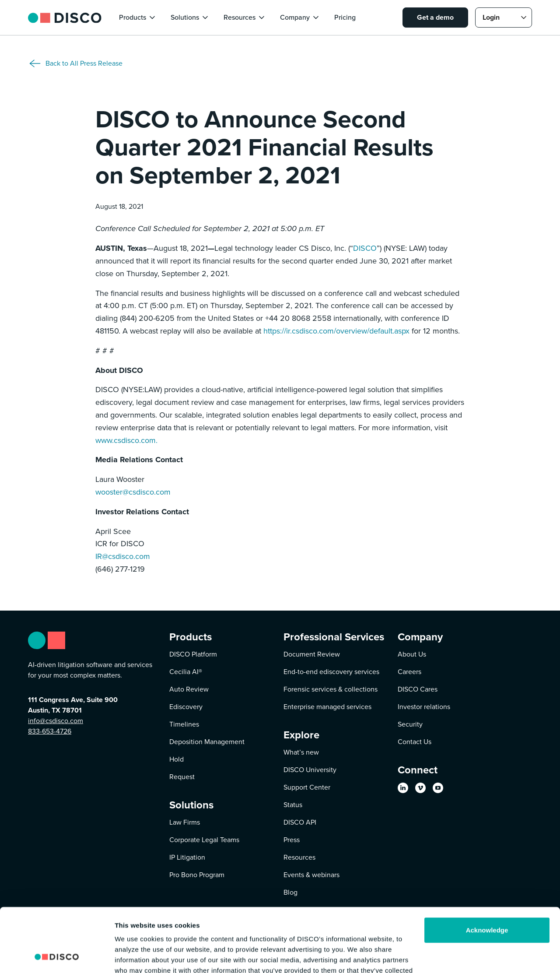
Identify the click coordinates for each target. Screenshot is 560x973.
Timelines (184, 724)
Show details (135, 956)
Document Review (312, 654)
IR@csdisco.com (123, 556)
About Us (412, 654)
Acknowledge (487, 870)
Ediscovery (186, 707)
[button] (138, 18)
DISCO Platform (193, 654)
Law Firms (185, 822)
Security (410, 724)
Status (293, 805)
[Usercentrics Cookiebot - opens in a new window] (57, 956)
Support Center (307, 787)
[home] (65, 17)
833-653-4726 (50, 731)
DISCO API (300, 822)
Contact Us (415, 742)
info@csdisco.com (56, 721)
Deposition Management (207, 742)
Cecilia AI (186, 672)
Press (292, 840)
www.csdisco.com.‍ (126, 440)
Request (182, 777)
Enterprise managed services (327, 707)
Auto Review (189, 689)
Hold (177, 759)
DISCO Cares (418, 689)
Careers (409, 672)
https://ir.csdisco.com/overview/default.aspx (336, 331)
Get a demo (435, 17)
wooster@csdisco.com (133, 492)
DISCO (365, 248)
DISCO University (310, 770)
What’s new (301, 752)
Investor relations (424, 707)
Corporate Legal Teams (204, 840)
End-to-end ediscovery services (331, 672)
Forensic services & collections (331, 689)
